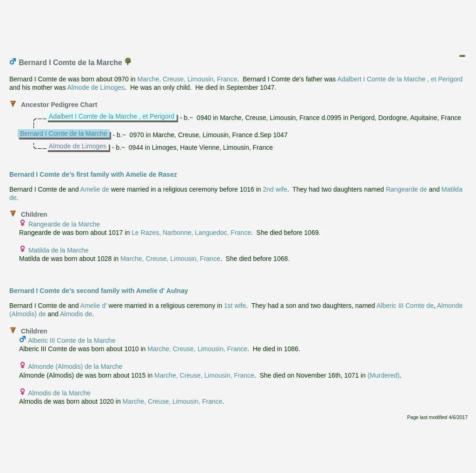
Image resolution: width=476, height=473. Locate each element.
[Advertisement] (238, 25)
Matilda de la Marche (59, 250)
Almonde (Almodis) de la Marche (75, 366)
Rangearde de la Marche (64, 224)
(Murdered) (383, 375)
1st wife (235, 306)
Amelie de (95, 189)
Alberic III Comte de (405, 306)
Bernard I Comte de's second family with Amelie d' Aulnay (99, 291)
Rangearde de (407, 189)
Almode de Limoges (96, 87)
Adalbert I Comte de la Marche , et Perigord (400, 79)
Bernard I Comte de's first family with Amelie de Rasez (93, 174)
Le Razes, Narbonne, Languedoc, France (191, 233)
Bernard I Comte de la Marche (64, 133)
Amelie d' (94, 306)
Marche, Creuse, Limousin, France (188, 79)
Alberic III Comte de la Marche (72, 340)
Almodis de (76, 314)
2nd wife (275, 189)
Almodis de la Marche (59, 393)
